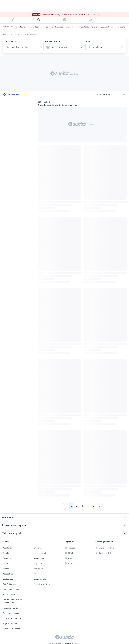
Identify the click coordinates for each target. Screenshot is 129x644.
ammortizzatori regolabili (39, 27)
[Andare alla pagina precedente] (65, 506)
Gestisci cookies (10, 579)
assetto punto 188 (82, 27)
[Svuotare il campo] (41, 47)
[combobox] (25, 47)
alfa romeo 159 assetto (101, 27)
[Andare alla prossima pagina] (100, 506)
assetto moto (21, 27)
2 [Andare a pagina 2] (77, 506)
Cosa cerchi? (11, 41)
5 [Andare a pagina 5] (94, 506)
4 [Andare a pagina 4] (88, 506)
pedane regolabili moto (62, 27)
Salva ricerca (12, 94)
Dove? (88, 41)
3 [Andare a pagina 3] (82, 506)
